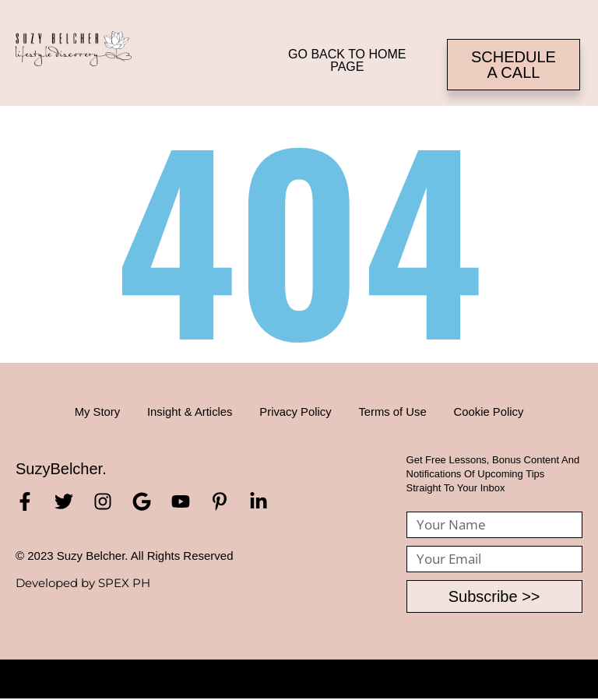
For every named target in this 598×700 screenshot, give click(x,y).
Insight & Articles (185, 412)
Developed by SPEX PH (83, 583)
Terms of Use (397, 412)
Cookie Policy (498, 412)
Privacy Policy (295, 412)
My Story (88, 412)
